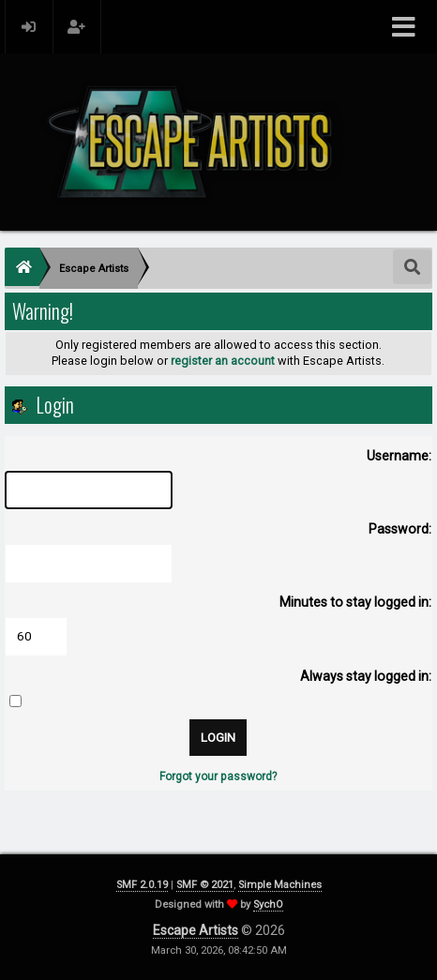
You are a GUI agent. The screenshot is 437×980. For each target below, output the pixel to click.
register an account (223, 361)
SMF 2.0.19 (142, 885)
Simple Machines (280, 885)
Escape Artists (196, 930)
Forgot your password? (218, 776)
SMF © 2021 (205, 885)
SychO (268, 905)
